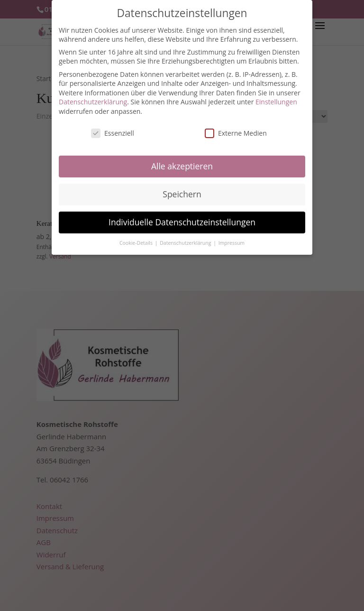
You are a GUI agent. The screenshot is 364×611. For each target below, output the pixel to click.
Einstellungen (276, 96)
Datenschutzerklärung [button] (186, 237)
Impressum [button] (232, 237)
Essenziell (113, 127)
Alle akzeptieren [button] (182, 160)
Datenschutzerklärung (93, 96)
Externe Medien (236, 127)
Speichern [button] (182, 188)
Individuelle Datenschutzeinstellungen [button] (182, 216)
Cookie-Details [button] (137, 237)
